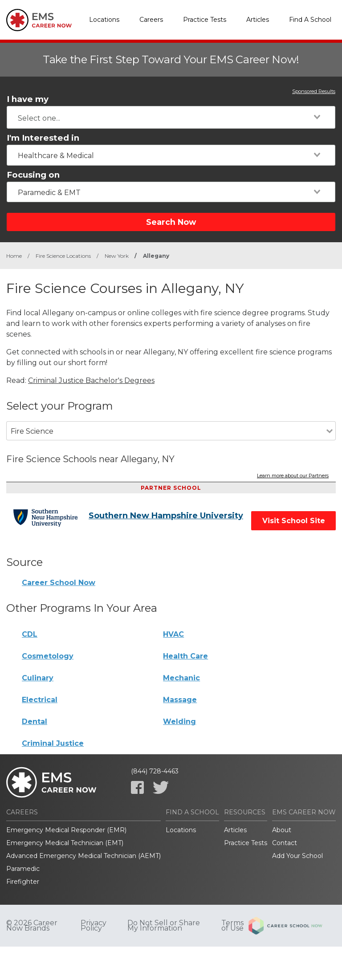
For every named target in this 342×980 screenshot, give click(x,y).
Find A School (310, 20)
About (282, 830)
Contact (285, 843)
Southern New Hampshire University (166, 516)
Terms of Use (232, 926)
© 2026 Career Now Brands (32, 926)
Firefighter (23, 882)
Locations (104, 20)
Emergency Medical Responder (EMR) (66, 830)
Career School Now (59, 583)
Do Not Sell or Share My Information (164, 926)
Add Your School (297, 856)
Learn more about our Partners (293, 476)
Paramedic (23, 869)
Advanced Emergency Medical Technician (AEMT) (83, 856)
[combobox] (171, 117)
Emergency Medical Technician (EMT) (65, 843)
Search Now (171, 222)
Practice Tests (205, 20)
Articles (258, 20)
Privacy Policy (94, 926)
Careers (151, 20)
